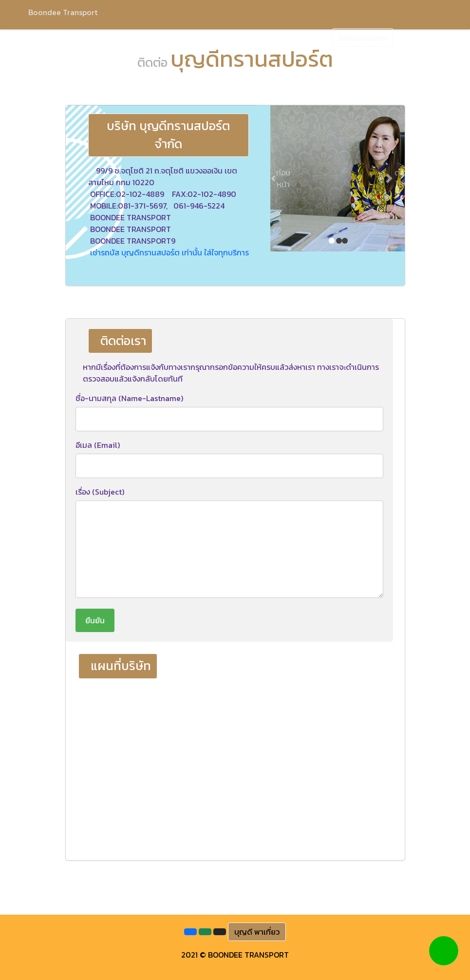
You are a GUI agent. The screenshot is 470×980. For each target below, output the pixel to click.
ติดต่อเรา (305, 37)
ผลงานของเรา (256, 37)
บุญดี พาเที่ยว (257, 932)
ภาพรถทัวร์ (204, 37)
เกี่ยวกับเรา (102, 37)
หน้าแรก (58, 37)
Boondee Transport (63, 12)
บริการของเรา (153, 37)
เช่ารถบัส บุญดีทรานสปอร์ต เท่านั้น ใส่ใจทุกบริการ (169, 252)
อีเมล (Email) (98, 445)
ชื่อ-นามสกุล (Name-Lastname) (129, 398)
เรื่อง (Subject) (100, 492)
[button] (280, 178)
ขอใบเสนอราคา (363, 38)
